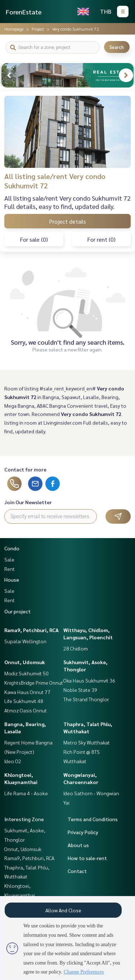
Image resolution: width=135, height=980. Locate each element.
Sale (9, 559)
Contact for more (25, 469)
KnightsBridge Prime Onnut (34, 683)
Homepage (14, 29)
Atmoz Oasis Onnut (26, 710)
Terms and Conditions (93, 819)
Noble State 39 (80, 690)
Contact (77, 871)
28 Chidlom (76, 648)
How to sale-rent (87, 858)
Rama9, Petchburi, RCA (31, 630)
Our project (17, 611)
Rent (10, 569)
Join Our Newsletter (28, 502)
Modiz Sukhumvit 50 (26, 673)
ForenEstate (24, 12)
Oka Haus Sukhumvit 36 (89, 680)
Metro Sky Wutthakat (87, 742)
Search (117, 47)
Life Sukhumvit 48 (24, 701)
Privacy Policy (83, 832)
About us (78, 845)
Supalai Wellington (25, 641)
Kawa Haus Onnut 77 (27, 692)
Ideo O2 (13, 761)
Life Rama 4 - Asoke (26, 793)
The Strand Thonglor (86, 699)
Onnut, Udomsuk (25, 662)
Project (38, 29)
